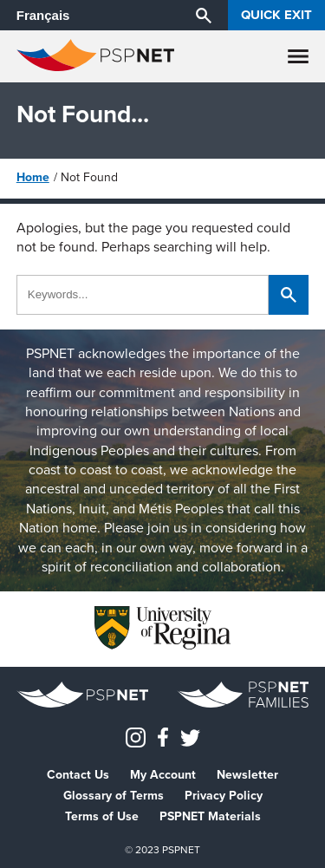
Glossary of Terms (114, 796)
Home (33, 177)
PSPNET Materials (210, 817)
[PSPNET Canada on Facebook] (163, 737)
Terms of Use (102, 817)
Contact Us (78, 775)
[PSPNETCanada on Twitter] (190, 737)
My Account (163, 775)
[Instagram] (136, 737)
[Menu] (298, 56)
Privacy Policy (224, 796)
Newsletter (247, 775)
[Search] (204, 15)
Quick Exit (276, 15)
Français (43, 15)
